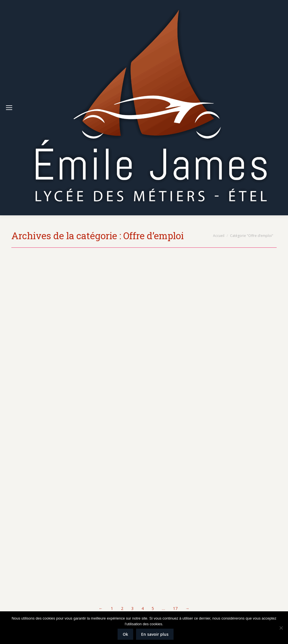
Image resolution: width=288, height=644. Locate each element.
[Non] (281, 628)
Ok (125, 634)
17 (175, 608)
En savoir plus (155, 634)
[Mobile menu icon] (9, 108)
